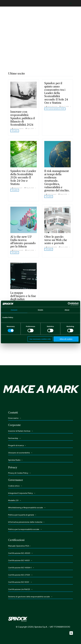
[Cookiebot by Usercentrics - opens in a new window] (69, 304)
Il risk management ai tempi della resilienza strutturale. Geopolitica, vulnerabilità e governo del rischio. (57, 181)
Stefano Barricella (52, 247)
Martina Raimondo (52, 106)
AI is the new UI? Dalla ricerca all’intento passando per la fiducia (23, 242)
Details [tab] (40, 310)
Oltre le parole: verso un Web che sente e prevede (56, 240)
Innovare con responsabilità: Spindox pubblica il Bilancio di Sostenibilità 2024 (23, 118)
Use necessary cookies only (40, 339)
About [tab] (67, 310)
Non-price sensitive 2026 (55, 109)
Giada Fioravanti (18, 188)
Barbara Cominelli (18, 250)
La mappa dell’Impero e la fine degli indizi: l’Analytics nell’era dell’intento (23, 299)
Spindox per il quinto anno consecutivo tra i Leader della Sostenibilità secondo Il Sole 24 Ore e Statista (56, 93)
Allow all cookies (66, 339)
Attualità (15, 131)
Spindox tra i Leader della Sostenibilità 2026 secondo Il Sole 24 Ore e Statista (23, 178)
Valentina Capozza (18, 129)
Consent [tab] (14, 310)
